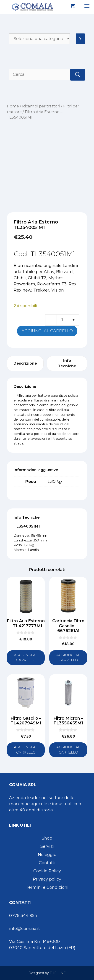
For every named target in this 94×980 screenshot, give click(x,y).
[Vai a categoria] (80, 39)
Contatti (47, 863)
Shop (47, 838)
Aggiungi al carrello (47, 331)
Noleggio (47, 855)
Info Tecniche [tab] (67, 363)
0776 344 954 (23, 916)
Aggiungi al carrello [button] (26, 658)
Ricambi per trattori (41, 106)
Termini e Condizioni (47, 887)
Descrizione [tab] (25, 363)
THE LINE (58, 973)
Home (13, 106)
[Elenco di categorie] (39, 39)
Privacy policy (47, 879)
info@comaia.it (25, 929)
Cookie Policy (47, 871)
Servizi (47, 846)
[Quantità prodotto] (62, 320)
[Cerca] (78, 75)
